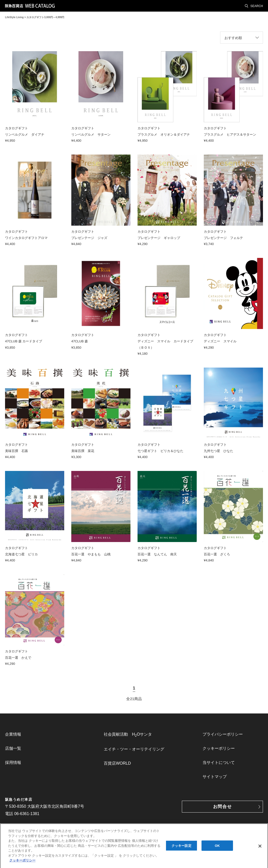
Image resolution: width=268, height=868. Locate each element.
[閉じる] (260, 849)
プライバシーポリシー (223, 734)
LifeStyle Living (14, 17)
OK (217, 848)
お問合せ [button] (223, 807)
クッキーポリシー (219, 748)
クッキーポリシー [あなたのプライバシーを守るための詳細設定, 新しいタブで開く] (22, 863)
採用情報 (13, 762)
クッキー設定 (181, 848)
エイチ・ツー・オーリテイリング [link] (134, 749)
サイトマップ (215, 777)
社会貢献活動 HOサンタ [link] (128, 735)
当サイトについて (219, 762)
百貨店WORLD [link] (117, 763)
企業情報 (13, 734)
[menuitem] (35, 734)
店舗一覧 (13, 748)
